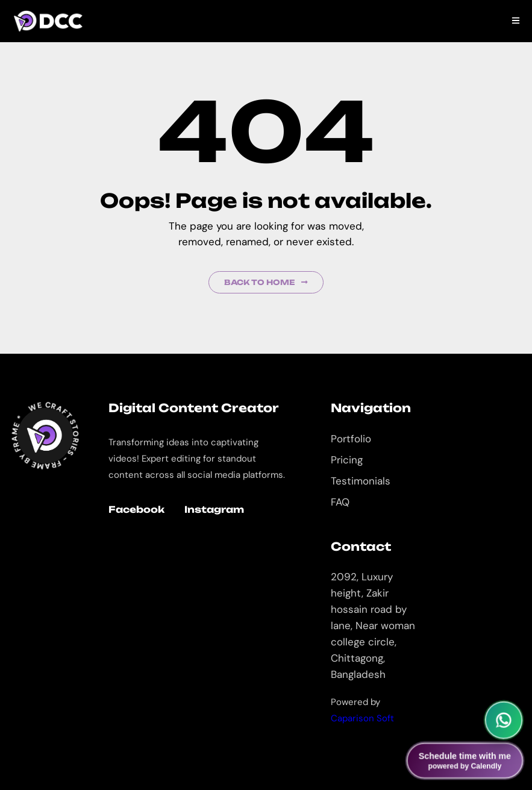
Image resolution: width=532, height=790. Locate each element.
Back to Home (266, 282)
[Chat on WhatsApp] (504, 720)
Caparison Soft (362, 718)
